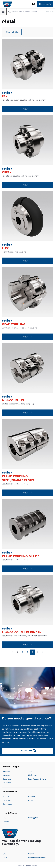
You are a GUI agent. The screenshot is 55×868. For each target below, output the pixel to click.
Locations (32, 796)
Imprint (31, 854)
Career (31, 800)
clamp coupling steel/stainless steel (19, 478)
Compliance (7, 804)
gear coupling (14, 324)
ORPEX (7, 172)
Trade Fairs (7, 800)
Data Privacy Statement (37, 858)
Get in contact (28, 751)
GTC (5, 854)
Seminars (6, 771)
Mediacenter (33, 775)
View (28, 109)
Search (50, 12)
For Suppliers (33, 818)
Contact (6, 822)
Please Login (45, 4)
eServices (6, 775)
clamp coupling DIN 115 (21, 556)
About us (6, 796)
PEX (5, 96)
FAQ (4, 818)
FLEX (5, 248)
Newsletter (7, 783)
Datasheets (7, 779)
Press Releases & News (37, 779)
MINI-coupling (13, 400)
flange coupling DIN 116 (21, 632)
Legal (5, 858)
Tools (30, 771)
